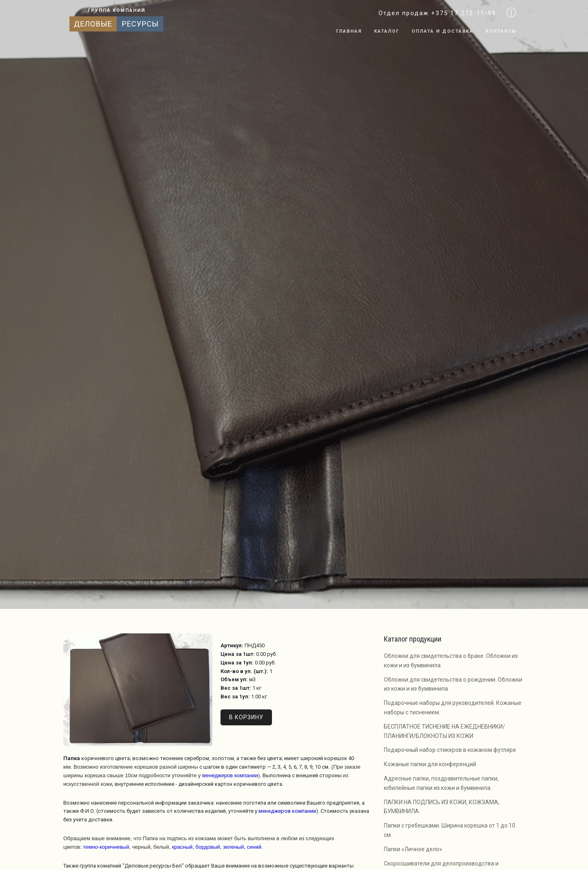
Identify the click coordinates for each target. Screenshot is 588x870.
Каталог (387, 31)
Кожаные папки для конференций (430, 764)
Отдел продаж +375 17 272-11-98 (437, 13)
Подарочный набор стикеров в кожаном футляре (450, 750)
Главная (349, 31)
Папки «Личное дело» (413, 849)
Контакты (501, 31)
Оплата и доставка (442, 31)
